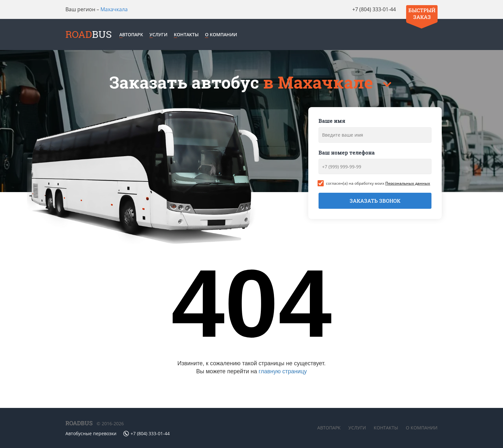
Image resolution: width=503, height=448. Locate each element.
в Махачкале (320, 82)
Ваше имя (332, 121)
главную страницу (283, 371)
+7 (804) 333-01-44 (374, 9)
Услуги (158, 34)
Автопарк (131, 34)
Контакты (186, 34)
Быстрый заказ (422, 13)
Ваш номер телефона (347, 152)
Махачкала (114, 9)
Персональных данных (408, 183)
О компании (221, 34)
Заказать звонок (375, 201)
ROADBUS (79, 423)
